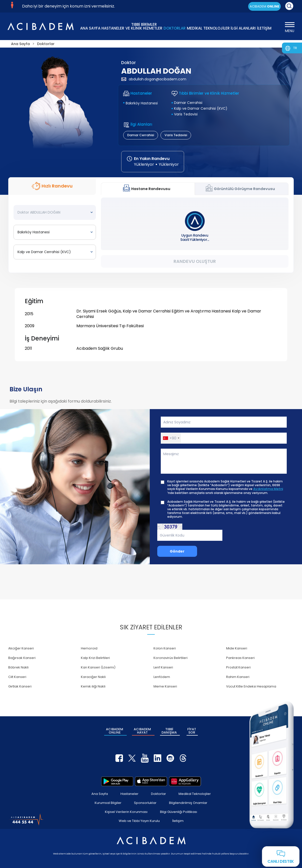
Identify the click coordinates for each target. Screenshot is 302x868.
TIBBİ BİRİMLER (144, 26)
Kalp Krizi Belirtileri (95, 658)
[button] (171, 438)
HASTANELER (113, 28)
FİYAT (192, 731)
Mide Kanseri (237, 648)
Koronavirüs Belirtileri (171, 658)
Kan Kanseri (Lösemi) (98, 667)
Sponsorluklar (145, 803)
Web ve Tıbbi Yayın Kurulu (139, 821)
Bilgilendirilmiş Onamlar (188, 803)
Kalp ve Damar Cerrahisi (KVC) (201, 108)
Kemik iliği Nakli (93, 686)
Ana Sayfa (100, 794)
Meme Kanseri (165, 686)
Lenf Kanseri (163, 667)
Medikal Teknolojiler (195, 794)
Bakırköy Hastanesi (142, 103)
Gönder (177, 551)
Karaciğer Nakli (93, 677)
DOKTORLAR (175, 28)
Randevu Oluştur (195, 261)
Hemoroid (89, 648)
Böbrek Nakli (18, 667)
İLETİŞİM (264, 28)
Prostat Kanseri (238, 667)
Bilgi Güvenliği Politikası (179, 812)
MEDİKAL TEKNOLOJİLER (208, 28)
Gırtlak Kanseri (20, 686)
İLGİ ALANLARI (243, 28)
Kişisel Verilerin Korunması (126, 812)
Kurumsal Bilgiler (108, 803)
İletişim (178, 821)
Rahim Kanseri (238, 677)
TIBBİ (169, 731)
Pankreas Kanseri (240, 658)
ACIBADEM (264, 6)
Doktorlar (159, 794)
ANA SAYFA (90, 28)
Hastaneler (129, 794)
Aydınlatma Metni (268, 489)
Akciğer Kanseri (21, 648)
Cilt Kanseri (17, 677)
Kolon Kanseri (165, 648)
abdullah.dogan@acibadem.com (154, 79)
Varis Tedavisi (186, 114)
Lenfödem (162, 677)
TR (295, 48)
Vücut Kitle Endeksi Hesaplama (251, 686)
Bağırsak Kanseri (22, 658)
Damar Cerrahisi (188, 103)
